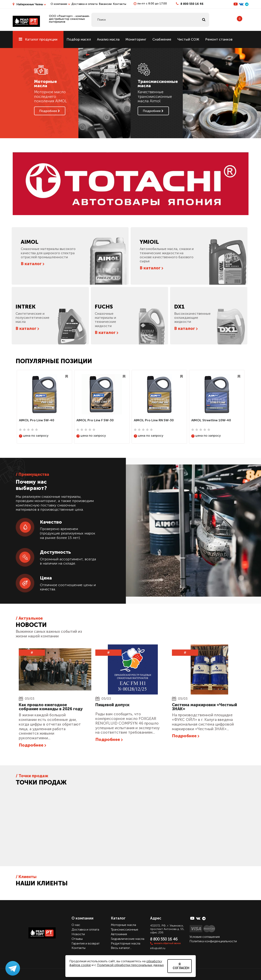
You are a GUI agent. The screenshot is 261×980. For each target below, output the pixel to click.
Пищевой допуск (112, 705)
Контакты (120, 4)
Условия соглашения (205, 937)
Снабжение (162, 39)
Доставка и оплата (84, 4)
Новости (78, 934)
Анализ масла (108, 39)
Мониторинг (136, 39)
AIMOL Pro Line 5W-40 (37, 420)
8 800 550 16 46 (192, 4)
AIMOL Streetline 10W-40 (211, 420)
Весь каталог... (121, 948)
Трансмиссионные (125, 929)
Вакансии (105, 4)
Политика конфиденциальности (213, 941)
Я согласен (181, 966)
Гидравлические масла (128, 939)
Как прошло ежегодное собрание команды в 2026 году (51, 707)
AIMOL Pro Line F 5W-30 (95, 420)
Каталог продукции (38, 39)
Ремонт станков (219, 39)
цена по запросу (34, 436)
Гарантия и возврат (86, 943)
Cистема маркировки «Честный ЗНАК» (204, 707)
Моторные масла (123, 925)
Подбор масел (79, 39)
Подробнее (50, 111)
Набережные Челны (31, 4)
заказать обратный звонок (167, 943)
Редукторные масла (126, 943)
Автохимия (119, 934)
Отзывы (77, 939)
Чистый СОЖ (188, 39)
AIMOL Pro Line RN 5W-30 (154, 420)
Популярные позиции (54, 361)
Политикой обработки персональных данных (130, 965)
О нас (76, 925)
